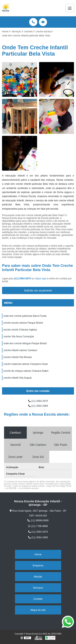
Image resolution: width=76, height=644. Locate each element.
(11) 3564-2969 (38, 406)
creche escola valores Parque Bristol (23, 323)
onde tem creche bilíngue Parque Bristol (25, 343)
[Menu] (70, 8)
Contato (38, 599)
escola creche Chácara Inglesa (20, 330)
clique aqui (41, 279)
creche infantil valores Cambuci (20, 350)
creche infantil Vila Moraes (18, 357)
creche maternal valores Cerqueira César (26, 364)
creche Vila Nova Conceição (19, 337)
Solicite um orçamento (38, 290)
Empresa (38, 565)
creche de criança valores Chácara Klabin (26, 371)
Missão (38, 577)
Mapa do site (38, 610)
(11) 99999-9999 (38, 520)
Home (38, 554)
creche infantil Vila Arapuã (18, 378)
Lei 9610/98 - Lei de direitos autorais (22, 488)
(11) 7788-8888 (38, 526)
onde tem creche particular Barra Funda (25, 316)
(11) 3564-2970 (23, 279)
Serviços (38, 588)
